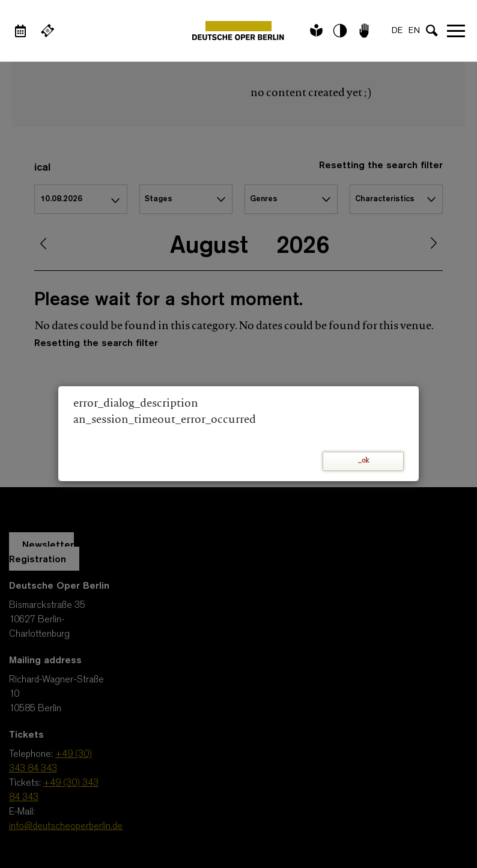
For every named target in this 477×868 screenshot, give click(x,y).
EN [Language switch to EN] (414, 31)
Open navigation (456, 31)
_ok (363, 461)
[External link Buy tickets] (47, 31)
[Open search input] (432, 31)
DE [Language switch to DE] (397, 31)
